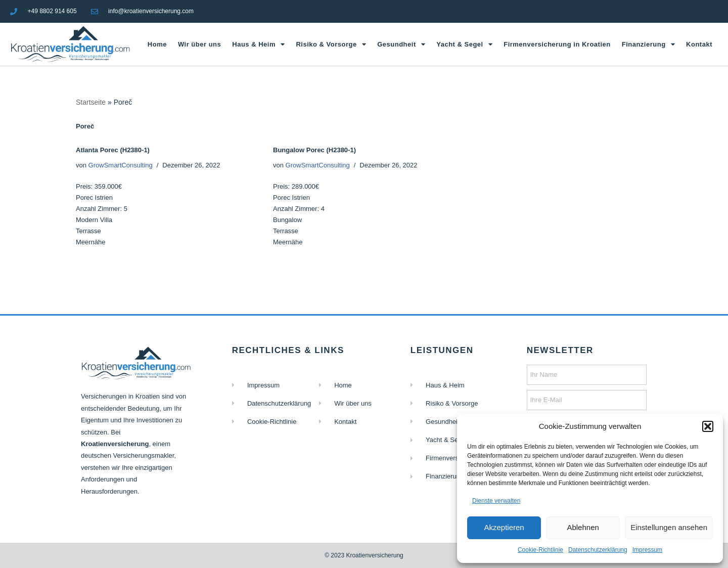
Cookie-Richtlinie (540, 550)
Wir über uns (199, 44)
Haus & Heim (258, 44)
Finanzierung (648, 44)
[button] (708, 426)
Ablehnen (583, 527)
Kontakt (699, 44)
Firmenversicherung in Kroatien (557, 44)
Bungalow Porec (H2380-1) (314, 150)
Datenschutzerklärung (598, 550)
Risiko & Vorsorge (331, 44)
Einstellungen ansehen (669, 527)
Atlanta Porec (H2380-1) (113, 150)
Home (157, 44)
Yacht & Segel (464, 44)
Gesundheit (401, 44)
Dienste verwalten (496, 501)
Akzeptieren (504, 527)
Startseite (91, 102)
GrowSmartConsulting (121, 165)
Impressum (647, 550)
